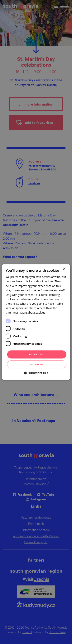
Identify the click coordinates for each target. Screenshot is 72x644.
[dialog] (36, 322)
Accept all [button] (37, 354)
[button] (36, 373)
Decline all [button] (37, 364)
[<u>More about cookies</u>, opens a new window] (33, 312)
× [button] (64, 269)
